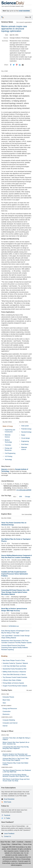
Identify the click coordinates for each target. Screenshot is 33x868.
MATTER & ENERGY (6, 706)
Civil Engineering (10, 453)
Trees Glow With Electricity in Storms (14, 675)
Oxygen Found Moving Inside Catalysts (15, 686)
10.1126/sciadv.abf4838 (24, 490)
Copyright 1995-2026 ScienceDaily (13, 847)
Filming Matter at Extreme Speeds (13, 683)
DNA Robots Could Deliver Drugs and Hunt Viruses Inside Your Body (16, 780)
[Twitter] (14, 65)
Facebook (7, 815)
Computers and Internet (10, 723)
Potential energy (26, 429)
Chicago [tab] (27, 497)
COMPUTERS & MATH (7, 717)
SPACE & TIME (5, 694)
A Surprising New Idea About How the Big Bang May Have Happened (16, 748)
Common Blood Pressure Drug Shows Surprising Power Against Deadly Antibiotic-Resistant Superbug (15, 648)
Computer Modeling (9, 720)
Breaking (4, 656)
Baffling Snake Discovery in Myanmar (14, 672)
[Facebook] (11, 65)
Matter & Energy (8, 426)
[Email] (23, 65)
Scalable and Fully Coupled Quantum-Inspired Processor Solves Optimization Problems (15, 574)
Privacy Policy (6, 844)
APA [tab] (21, 497)
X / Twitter (7, 818)
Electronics (6, 714)
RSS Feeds (8, 802)
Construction (7, 711)
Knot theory (25, 444)
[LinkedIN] (20, 65)
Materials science (24, 448)
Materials (4, 469)
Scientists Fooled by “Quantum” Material (15, 663)
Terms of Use (27, 844)
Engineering (25, 441)
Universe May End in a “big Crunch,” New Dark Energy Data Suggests (16, 759)
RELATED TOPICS (7, 422)
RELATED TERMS (24, 422)
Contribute (20, 842)
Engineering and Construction (10, 431)
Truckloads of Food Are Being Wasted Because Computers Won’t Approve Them (16, 776)
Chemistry (8, 445)
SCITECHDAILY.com (14, 626)
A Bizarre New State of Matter (12, 680)
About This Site (5, 842)
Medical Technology (8, 441)
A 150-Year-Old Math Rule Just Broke (14, 666)
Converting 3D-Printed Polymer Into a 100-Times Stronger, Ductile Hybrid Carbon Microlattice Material (15, 592)
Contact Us (7, 836)
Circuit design (26, 438)
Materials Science (8, 436)
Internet (5, 726)
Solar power (25, 426)
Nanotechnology (26, 432)
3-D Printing (8, 456)
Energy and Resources (8, 449)
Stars (4, 703)
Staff (13, 842)
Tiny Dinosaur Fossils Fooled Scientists (15, 677)
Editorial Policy (17, 844)
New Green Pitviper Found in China (14, 660)
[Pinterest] (17, 65)
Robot (23, 435)
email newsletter (24, 11)
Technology (8, 459)
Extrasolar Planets (8, 697)
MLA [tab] (15, 497)
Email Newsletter (9, 799)
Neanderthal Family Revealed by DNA (15, 669)
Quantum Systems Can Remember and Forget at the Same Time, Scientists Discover (17, 755)
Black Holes (6, 700)
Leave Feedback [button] (9, 834)
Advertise (28, 842)
